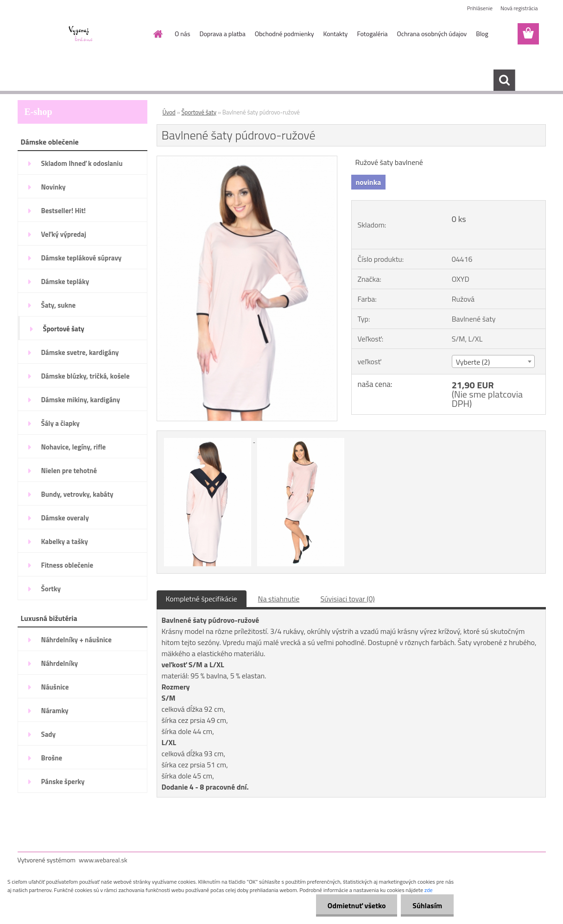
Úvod (169, 112)
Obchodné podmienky (285, 34)
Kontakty (335, 34)
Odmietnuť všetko (356, 905)
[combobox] (493, 361)
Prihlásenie (480, 8)
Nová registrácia (519, 8)
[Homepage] (157, 34)
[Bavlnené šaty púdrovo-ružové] (247, 160)
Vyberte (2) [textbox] (473, 362)
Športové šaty (199, 112)
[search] (504, 80)
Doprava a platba (222, 34)
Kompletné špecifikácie (202, 599)
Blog (482, 34)
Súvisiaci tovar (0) (347, 599)
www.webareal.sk (103, 860)
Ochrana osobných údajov (432, 34)
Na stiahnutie (279, 599)
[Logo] (81, 34)
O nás (182, 34)
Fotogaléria (372, 34)
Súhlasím (427, 905)
